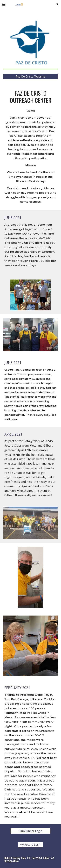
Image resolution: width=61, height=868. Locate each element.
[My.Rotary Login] (30, 845)
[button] (4, 4)
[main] (31, 97)
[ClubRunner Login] (30, 831)
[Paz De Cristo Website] (31, 76)
